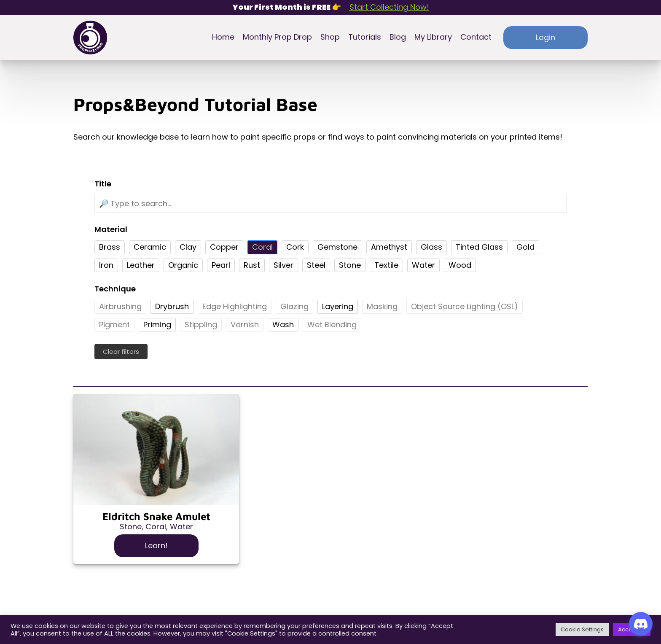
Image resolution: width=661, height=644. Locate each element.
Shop (330, 37)
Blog (398, 37)
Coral (156, 527)
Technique (115, 289)
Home (223, 37)
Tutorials (365, 37)
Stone (131, 527)
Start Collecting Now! (389, 7)
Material (111, 230)
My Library (433, 37)
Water (181, 527)
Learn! (156, 546)
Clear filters (121, 352)
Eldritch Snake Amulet (156, 516)
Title (103, 184)
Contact (476, 37)
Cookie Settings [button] (582, 629)
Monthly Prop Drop (277, 37)
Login (545, 37)
